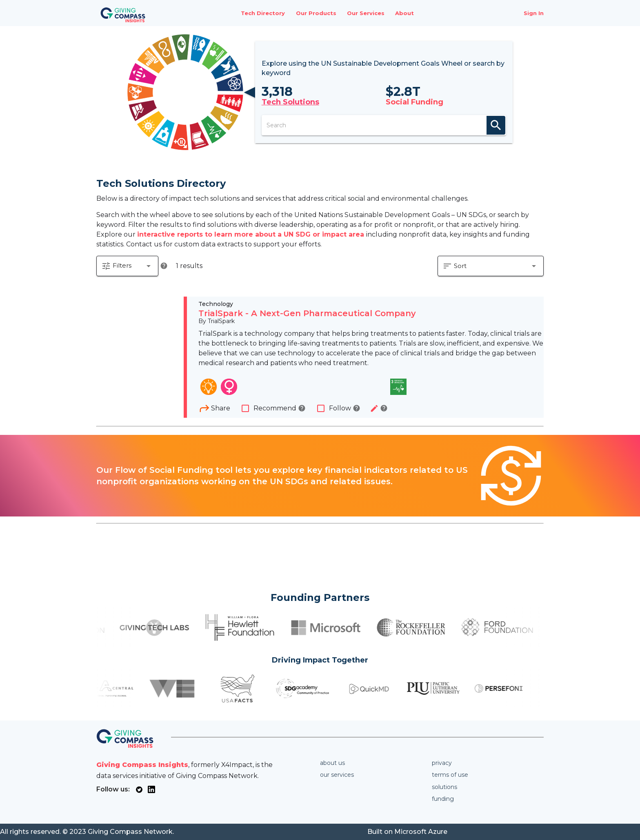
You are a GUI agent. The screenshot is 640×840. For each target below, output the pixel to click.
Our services (337, 775)
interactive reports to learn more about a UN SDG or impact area (252, 234)
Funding (443, 799)
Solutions (444, 787)
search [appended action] (496, 125)
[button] (127, 266)
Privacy (442, 763)
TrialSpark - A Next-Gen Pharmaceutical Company (307, 313)
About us (332, 763)
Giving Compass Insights (142, 765)
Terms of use (450, 775)
